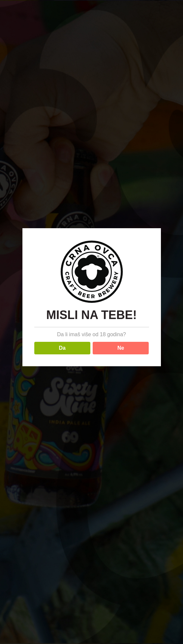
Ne (121, 348)
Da (62, 348)
